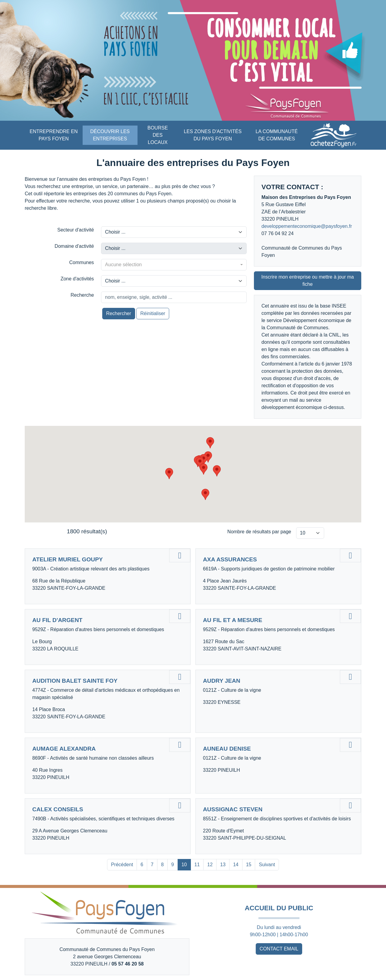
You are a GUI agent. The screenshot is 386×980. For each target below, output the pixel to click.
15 (249, 865)
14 (236, 865)
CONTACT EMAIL (279, 949)
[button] (205, 494)
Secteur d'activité (76, 230)
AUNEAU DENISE (227, 749)
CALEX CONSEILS (58, 809)
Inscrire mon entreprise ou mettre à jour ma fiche (308, 281)
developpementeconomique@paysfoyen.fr (307, 226)
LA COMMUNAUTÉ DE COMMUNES (277, 135)
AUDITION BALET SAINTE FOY (75, 681)
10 (184, 865)
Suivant (267, 865)
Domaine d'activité (74, 246)
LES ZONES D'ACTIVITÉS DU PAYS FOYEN (213, 135)
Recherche (82, 295)
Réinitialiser (153, 313)
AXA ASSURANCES (230, 559)
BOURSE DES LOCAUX (158, 135)
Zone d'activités (77, 279)
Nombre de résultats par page (259, 532)
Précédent (122, 865)
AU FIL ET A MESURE (233, 620)
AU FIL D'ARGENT (57, 620)
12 (210, 865)
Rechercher (119, 313)
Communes (82, 262)
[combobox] (174, 265)
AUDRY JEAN (222, 681)
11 (197, 865)
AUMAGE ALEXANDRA (64, 749)
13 (223, 865)
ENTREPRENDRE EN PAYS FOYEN (54, 135)
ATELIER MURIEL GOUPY (68, 559)
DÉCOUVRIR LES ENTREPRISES (110, 135)
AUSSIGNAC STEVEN (233, 809)
